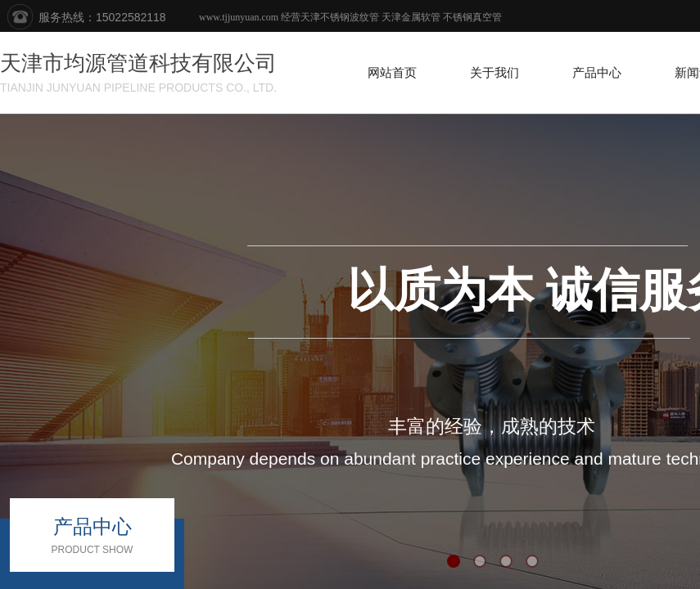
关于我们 (495, 73)
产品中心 (597, 73)
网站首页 (392, 73)
